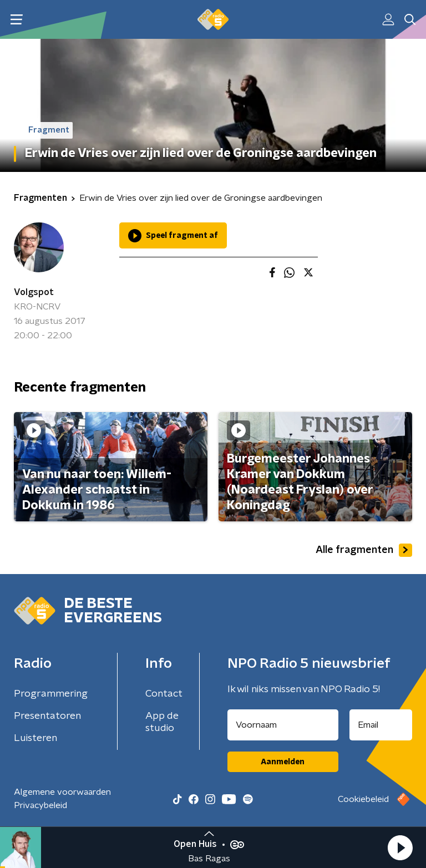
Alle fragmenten (364, 550)
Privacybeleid (40, 805)
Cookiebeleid (363, 799)
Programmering (51, 694)
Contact (164, 694)
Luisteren (35, 738)
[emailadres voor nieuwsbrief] (381, 725)
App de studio (162, 722)
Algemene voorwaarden (62, 792)
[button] (400, 847)
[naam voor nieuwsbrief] (283, 725)
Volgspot (34, 292)
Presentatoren (47, 716)
